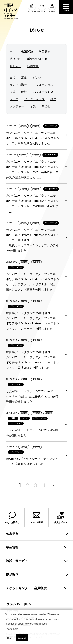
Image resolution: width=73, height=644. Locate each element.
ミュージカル (45, 85)
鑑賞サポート (61, 517)
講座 (53, 99)
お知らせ (37, 30)
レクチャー (17, 106)
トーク (14, 99)
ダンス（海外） (20, 85)
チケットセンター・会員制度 (26, 588)
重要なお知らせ (37, 59)
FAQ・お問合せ (12, 517)
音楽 (33, 106)
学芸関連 (45, 52)
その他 (46, 106)
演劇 (24, 78)
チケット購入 (42, 7)
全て (12, 52)
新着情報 (33, 66)
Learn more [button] (12, 629)
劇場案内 (12, 575)
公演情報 (12, 534)
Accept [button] (22, 638)
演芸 (12, 92)
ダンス (37, 78)
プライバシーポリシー (19, 604)
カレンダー (32, 7)
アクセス (52, 7)
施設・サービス (17, 561)
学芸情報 (12, 547)
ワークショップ (34, 99)
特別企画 (15, 59)
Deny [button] (10, 638)
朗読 (24, 92)
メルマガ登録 (37, 517)
